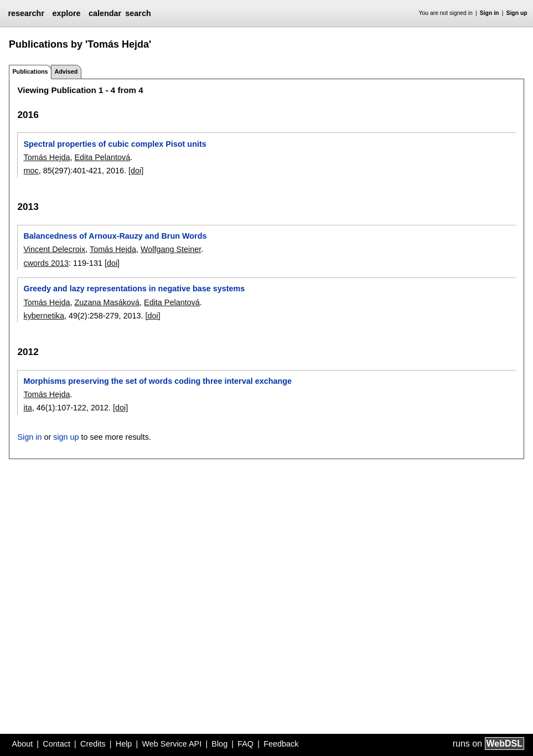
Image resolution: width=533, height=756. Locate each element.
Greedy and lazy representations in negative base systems (134, 289)
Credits (93, 744)
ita (27, 408)
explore (66, 13)
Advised (66, 71)
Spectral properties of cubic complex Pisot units (115, 144)
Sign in (490, 13)
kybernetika (44, 316)
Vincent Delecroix (54, 249)
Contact (56, 744)
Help (124, 744)
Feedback (281, 744)
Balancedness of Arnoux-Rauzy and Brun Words (115, 236)
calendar (105, 13)
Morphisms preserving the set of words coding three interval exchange (157, 381)
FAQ (245, 744)
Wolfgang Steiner (171, 249)
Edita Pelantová (102, 157)
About (23, 744)
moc (31, 171)
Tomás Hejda (46, 157)
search (138, 13)
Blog (219, 744)
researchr (26, 13)
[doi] (136, 171)
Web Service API (172, 744)
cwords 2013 (46, 263)
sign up (66, 437)
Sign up (517, 13)
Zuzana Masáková (107, 302)
